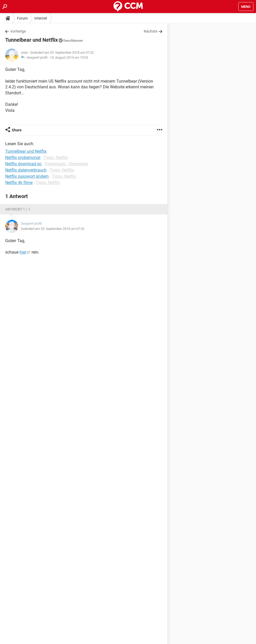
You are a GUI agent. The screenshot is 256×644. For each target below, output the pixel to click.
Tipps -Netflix (56, 158)
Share (17, 130)
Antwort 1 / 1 (18, 209)
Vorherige (18, 31)
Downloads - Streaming (66, 164)
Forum (22, 18)
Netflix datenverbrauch (26, 170)
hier (23, 252)
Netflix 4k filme (19, 183)
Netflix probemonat (23, 158)
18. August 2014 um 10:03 (69, 57)
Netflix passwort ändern (27, 176)
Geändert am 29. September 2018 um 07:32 (53, 229)
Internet (41, 18)
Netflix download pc (23, 164)
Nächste (151, 31)
